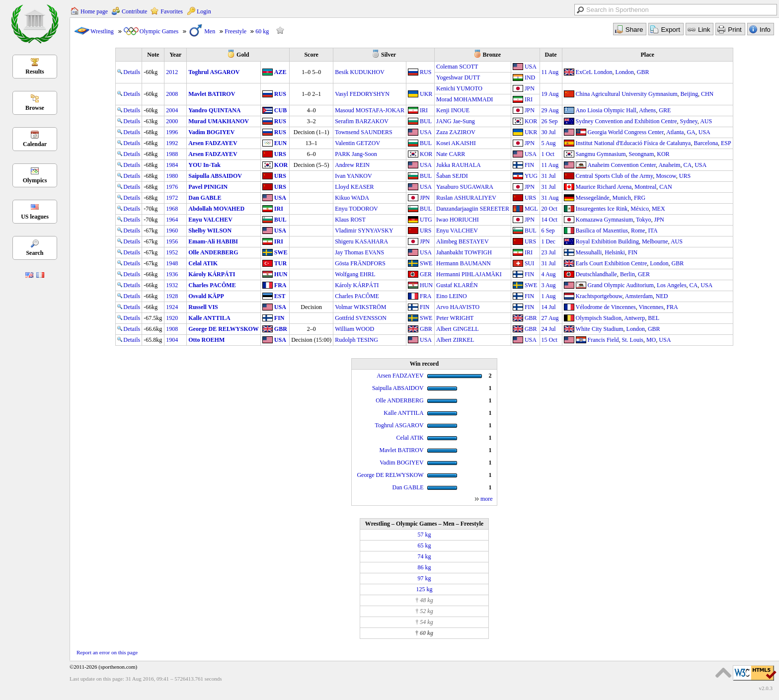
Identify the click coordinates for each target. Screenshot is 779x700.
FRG (640, 198)
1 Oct (548, 154)
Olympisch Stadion (599, 318)
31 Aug (550, 198)
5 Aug (549, 143)
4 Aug (549, 274)
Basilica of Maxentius (602, 231)
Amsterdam (639, 296)
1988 (172, 154)
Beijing (689, 94)
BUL (426, 121)
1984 (172, 165)
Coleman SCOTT (457, 67)
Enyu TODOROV (356, 209)
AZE (280, 72)
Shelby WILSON (210, 231)
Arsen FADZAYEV (213, 143)
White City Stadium (600, 329)
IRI (529, 99)
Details (129, 72)
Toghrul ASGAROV (214, 72)
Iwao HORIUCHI (458, 220)
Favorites (172, 11)
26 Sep (550, 121)
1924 (172, 307)
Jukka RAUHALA (459, 165)
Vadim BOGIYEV (211, 132)
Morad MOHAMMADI (465, 99)
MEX (659, 209)
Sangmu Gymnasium (601, 154)
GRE (665, 110)
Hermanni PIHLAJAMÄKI (469, 274)
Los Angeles (672, 285)
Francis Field (603, 340)
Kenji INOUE (453, 110)
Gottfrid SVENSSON (361, 318)
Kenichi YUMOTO (459, 88)
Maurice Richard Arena (604, 187)
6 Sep (548, 231)
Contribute (134, 11)
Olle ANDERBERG (213, 252)
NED (662, 296)
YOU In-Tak (204, 165)
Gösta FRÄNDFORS (360, 263)
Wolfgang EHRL (355, 274)
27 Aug (550, 318)
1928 (172, 296)
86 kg (424, 567)
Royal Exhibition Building (607, 241)
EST (280, 296)
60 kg (262, 31)
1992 (172, 143)
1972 (172, 198)
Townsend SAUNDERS (364, 132)
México (640, 209)
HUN (281, 274)
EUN (280, 143)
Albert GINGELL (458, 329)
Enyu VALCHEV (210, 220)
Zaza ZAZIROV (456, 132)
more (487, 499)
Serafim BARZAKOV (362, 121)
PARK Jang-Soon (356, 154)
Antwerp (634, 318)
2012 (172, 72)
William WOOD (354, 329)
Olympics (35, 180)
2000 (172, 121)
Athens (647, 110)
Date (551, 55)
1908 (172, 329)
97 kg (424, 578)
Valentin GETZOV (357, 143)
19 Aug (550, 94)
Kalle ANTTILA (209, 318)
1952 (172, 252)
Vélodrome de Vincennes (606, 307)
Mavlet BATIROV (212, 94)
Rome (638, 231)
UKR (426, 94)
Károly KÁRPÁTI (212, 274)
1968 (172, 209)
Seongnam (642, 154)
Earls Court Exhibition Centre (612, 263)
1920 (172, 318)
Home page (94, 11)
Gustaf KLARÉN (457, 285)
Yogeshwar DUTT (458, 78)
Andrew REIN (352, 165)
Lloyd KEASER (354, 187)
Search (35, 253)
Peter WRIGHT (455, 318)
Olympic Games (159, 31)
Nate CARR (451, 154)
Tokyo (644, 220)
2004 (172, 110)
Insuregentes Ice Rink (602, 209)
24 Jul (549, 329)
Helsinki (615, 252)
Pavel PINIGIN (208, 187)
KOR (531, 121)
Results (35, 72)
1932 (172, 285)
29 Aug (550, 110)
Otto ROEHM (206, 340)
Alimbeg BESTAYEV (463, 241)
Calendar (35, 144)
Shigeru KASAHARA (361, 241)
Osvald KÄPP (206, 296)
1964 (172, 220)
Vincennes (651, 307)
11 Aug (550, 72)
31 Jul (549, 176)
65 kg (424, 545)
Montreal (645, 187)
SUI (529, 263)
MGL (531, 209)
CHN (707, 94)
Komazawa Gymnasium (605, 220)
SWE (281, 252)
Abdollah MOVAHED (216, 209)
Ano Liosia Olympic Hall (606, 110)
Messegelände (593, 198)
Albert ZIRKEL (455, 340)
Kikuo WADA (352, 198)
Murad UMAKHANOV (219, 121)
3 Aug (549, 285)
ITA (653, 231)
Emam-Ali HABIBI (213, 241)
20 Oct (549, 209)
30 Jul (549, 132)
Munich (622, 198)
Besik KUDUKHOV (360, 72)
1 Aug (549, 296)
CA (687, 165)
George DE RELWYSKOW (224, 329)
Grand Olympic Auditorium (621, 285)
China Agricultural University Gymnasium (627, 94)
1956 (172, 241)
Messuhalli (589, 252)
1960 (172, 231)
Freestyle (235, 31)
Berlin (627, 274)
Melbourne (655, 241)
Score (311, 55)
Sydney (689, 121)
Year (175, 55)
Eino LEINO (452, 296)
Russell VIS (203, 307)
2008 (172, 94)
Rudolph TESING (356, 340)
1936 (172, 274)
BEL (654, 318)
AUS (706, 121)
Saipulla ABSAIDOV (215, 176)
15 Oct (549, 340)
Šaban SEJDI (452, 176)
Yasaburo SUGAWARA (465, 187)
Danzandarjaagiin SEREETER (473, 209)
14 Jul (549, 307)
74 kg (424, 556)
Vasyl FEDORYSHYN (362, 94)
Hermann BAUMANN (464, 263)
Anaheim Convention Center (622, 165)
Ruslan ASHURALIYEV (466, 198)
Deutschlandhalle (596, 274)
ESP (726, 143)
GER (426, 274)
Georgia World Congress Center (626, 132)
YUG (531, 176)
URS (280, 154)
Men (210, 31)
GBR (643, 72)
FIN (529, 165)
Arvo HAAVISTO (458, 307)
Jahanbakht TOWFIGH (464, 252)
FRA (280, 285)
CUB (280, 110)
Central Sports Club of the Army (615, 176)
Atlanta (675, 132)
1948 (172, 263)
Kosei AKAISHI (456, 143)
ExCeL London (594, 72)
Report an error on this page (107, 652)
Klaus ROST (350, 220)
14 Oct (549, 220)
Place (648, 55)
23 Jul (549, 252)
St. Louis (633, 340)
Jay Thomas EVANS (359, 252)
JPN (530, 88)
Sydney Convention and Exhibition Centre (626, 121)
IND (530, 78)
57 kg (424, 535)
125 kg (424, 589)
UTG (426, 220)
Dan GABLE (205, 198)
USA (531, 67)
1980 (172, 176)
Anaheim (669, 165)
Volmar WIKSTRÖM (360, 307)
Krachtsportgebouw (599, 296)
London (624, 72)
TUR (280, 263)
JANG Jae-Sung (456, 121)
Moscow (666, 176)
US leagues (35, 217)
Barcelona (706, 143)
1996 (172, 132)
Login (204, 11)
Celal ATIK (203, 263)
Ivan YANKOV (353, 176)
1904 (172, 340)
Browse (35, 108)
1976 (172, 187)
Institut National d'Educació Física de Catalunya (633, 143)
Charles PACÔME (212, 285)
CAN (665, 187)
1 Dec (548, 241)
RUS (426, 72)
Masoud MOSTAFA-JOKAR (370, 110)
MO (651, 340)
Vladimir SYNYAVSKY (364, 231)
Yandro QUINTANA (214, 110)
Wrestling (102, 31)
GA (691, 132)
